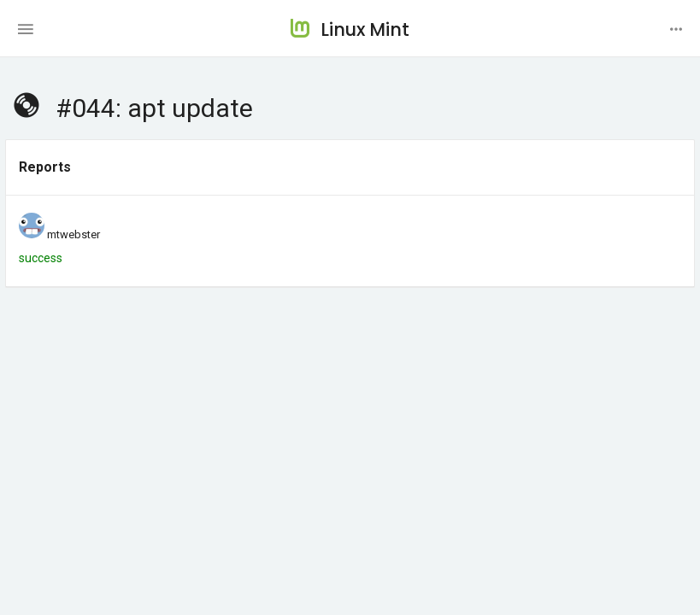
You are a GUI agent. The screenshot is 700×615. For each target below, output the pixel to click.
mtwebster (74, 234)
